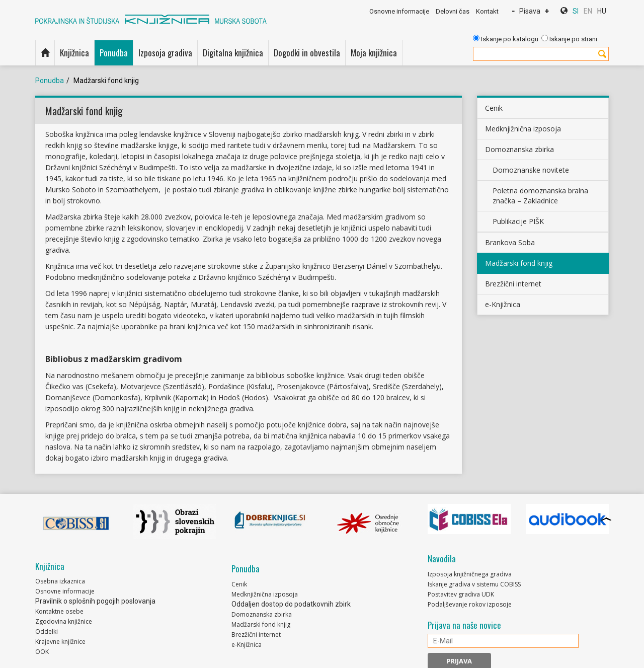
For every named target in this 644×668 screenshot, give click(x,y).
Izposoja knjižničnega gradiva (470, 574)
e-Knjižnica (503, 304)
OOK (42, 652)
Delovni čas (453, 11)
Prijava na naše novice (464, 625)
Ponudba (114, 53)
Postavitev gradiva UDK (461, 594)
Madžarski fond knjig (519, 263)
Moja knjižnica (374, 53)
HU (602, 11)
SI (576, 11)
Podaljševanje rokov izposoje (470, 604)
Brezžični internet (513, 284)
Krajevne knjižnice (60, 642)
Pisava (530, 11)
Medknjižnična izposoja (523, 129)
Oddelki (47, 632)
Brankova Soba (510, 242)
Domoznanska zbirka (519, 149)
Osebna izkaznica (60, 581)
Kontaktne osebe (59, 611)
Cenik (494, 108)
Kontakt (487, 11)
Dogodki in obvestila (307, 53)
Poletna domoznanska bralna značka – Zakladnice (540, 196)
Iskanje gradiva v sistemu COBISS (474, 584)
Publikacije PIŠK (518, 221)
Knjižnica (74, 53)
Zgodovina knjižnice (64, 621)
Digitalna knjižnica (233, 53)
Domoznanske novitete (531, 170)
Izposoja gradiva (165, 53)
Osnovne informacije (399, 11)
